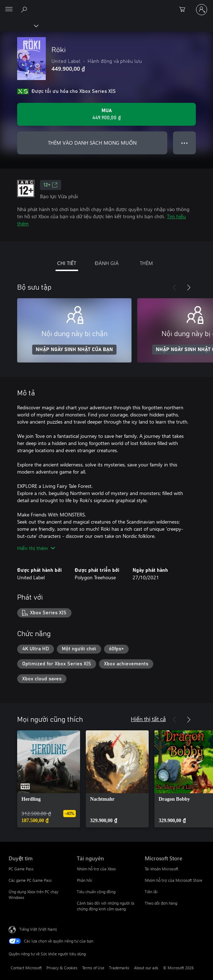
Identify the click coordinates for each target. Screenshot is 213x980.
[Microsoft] (106, 5)
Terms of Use (93, 968)
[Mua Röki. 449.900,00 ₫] (106, 114)
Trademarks (119, 968)
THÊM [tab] (146, 263)
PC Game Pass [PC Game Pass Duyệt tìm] (21, 869)
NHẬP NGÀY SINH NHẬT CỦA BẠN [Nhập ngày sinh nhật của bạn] (74, 350)
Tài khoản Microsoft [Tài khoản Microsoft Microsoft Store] (162, 869)
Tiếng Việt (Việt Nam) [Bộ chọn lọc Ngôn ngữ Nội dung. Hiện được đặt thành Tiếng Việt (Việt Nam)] (38, 929)
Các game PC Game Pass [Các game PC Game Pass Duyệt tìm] (30, 880)
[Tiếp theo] (189, 287)
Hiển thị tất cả (148, 719)
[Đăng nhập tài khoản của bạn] (202, 10)
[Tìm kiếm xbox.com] (25, 9)
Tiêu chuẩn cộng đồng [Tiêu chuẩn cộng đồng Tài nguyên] (96, 892)
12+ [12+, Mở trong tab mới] (51, 185)
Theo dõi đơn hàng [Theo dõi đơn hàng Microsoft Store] (161, 903)
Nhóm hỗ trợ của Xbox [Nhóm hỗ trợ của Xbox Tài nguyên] (96, 869)
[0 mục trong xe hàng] (184, 10)
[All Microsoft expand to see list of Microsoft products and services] (9, 10)
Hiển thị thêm (36, 548)
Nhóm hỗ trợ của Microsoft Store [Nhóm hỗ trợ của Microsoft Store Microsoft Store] (174, 880)
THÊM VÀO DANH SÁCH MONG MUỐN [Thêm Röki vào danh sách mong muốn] (92, 143)
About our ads (146, 968)
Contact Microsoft (26, 968)
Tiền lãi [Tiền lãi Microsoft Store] (151, 892)
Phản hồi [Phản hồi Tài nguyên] (85, 880)
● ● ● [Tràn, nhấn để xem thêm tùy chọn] (185, 143)
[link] (49, 779)
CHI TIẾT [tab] (67, 263)
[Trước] (174, 287)
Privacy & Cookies (62, 968)
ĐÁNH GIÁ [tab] (106, 263)
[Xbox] (19, 25)
